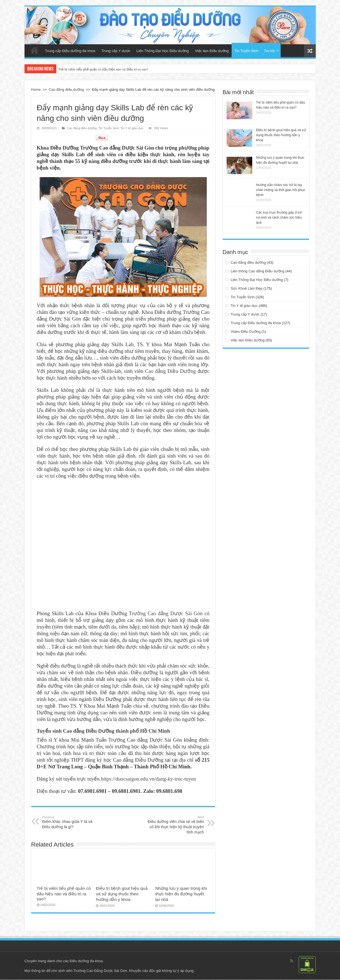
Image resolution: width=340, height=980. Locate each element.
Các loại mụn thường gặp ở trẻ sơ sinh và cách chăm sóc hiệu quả (279, 217)
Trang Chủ (35, 50)
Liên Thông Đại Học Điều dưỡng (163, 51)
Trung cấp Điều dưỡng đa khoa (70, 51)
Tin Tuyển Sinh (246, 51)
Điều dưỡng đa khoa (86, 961)
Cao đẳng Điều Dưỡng (170, 371)
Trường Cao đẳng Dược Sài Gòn (166, 614)
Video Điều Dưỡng (246, 332)
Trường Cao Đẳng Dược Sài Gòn (100, 971)
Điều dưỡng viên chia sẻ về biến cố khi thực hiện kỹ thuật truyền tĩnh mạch (175, 825)
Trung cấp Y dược (116, 51)
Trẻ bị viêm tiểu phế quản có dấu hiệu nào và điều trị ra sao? (103, 69)
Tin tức (269, 51)
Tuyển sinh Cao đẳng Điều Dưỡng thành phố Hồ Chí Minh (104, 731)
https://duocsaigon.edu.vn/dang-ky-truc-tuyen (148, 779)
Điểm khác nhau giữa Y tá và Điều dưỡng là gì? (71, 823)
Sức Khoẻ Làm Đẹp (246, 288)
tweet (79, 138)
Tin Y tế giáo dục (132, 128)
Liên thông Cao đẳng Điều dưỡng (257, 271)
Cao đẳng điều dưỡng (66, 90)
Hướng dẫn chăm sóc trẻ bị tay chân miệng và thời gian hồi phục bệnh (281, 190)
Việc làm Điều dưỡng (212, 51)
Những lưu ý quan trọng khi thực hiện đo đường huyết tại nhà (181, 894)
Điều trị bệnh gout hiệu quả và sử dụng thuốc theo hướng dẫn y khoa (122, 894)
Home (36, 90)
